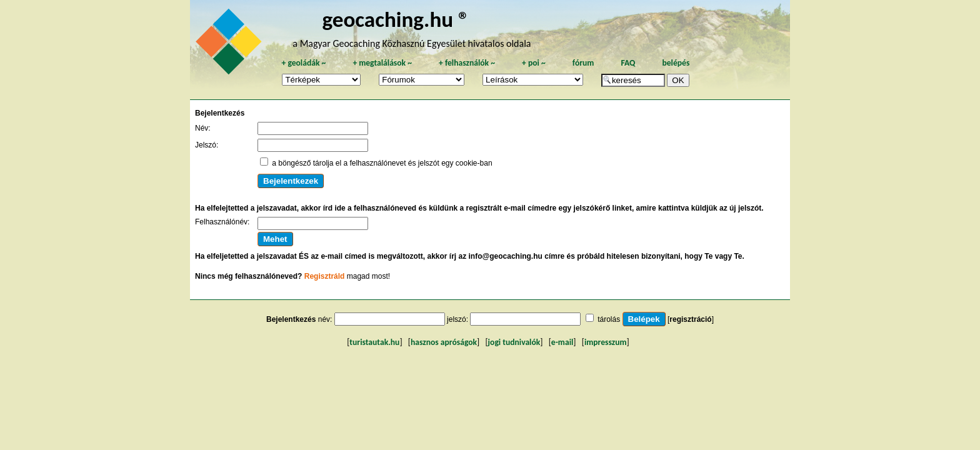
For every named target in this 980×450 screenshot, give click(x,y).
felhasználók (467, 63)
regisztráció (690, 319)
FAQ (628, 63)
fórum (583, 63)
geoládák (303, 63)
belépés (676, 63)
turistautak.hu (374, 342)
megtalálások (382, 63)
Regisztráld (325, 276)
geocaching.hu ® (396, 19)
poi (534, 63)
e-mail (562, 342)
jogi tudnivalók (514, 342)
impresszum (606, 342)
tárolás (609, 319)
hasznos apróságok (444, 342)
